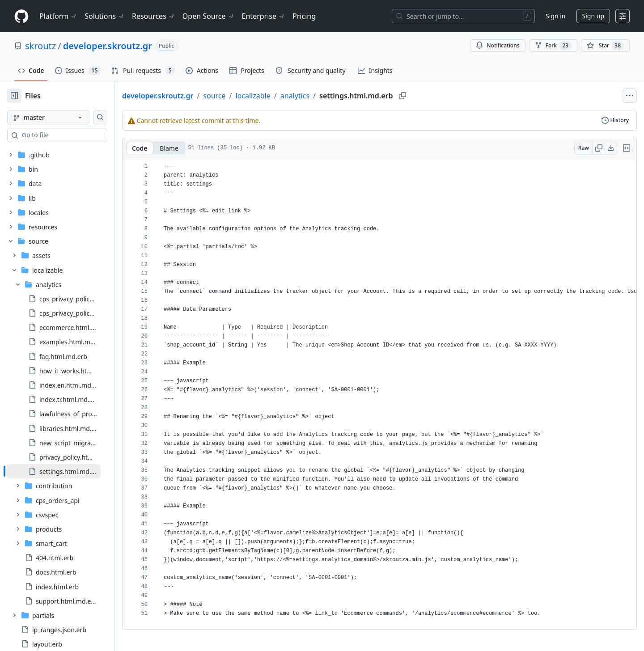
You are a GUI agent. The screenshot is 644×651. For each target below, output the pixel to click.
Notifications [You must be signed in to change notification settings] (498, 45)
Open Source (209, 16)
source (243, 96)
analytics (324, 96)
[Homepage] (21, 16)
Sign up (593, 16)
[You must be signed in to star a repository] (605, 46)
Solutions (105, 16)
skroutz (40, 46)
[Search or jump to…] (463, 16)
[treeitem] (68, 419)
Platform (58, 16)
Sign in (555, 16)
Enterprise (264, 16)
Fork (553, 46)
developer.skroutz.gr (108, 46)
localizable (282, 96)
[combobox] (75, 135)
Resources (154, 16)
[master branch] (63, 117)
